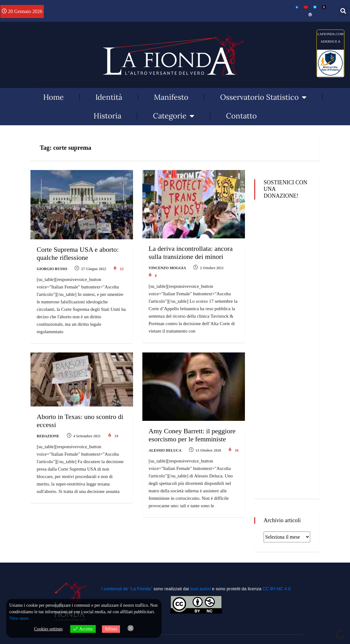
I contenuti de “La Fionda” (127, 589)
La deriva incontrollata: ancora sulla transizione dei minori (191, 253)
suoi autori (201, 589)
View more (19, 618)
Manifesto (171, 97)
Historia (107, 116)
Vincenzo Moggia (167, 268)
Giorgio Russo (52, 269)
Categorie (174, 116)
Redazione (48, 436)
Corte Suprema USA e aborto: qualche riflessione (78, 253)
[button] (343, 11)
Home (53, 97)
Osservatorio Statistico (263, 97)
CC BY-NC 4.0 (277, 589)
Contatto (241, 116)
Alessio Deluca (165, 450)
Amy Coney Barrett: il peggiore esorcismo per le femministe (192, 435)
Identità (109, 97)
